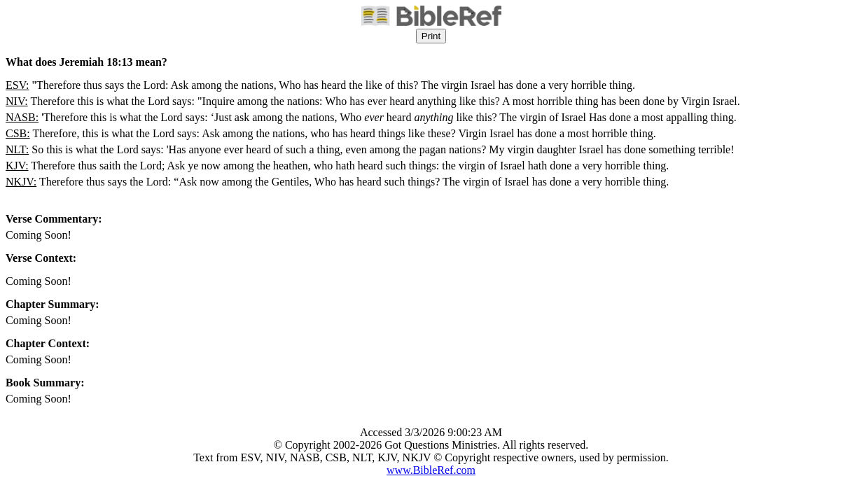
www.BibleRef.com (431, 470)
